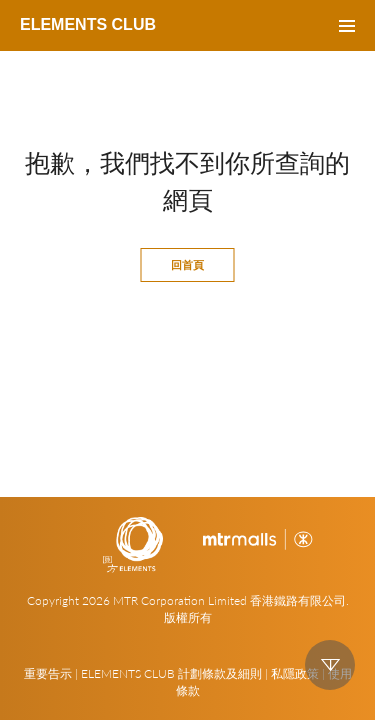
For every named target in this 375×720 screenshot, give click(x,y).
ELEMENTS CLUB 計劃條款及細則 (171, 673)
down (330, 665)
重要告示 (48, 673)
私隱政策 (295, 673)
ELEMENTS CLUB (88, 24)
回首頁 (187, 265)
